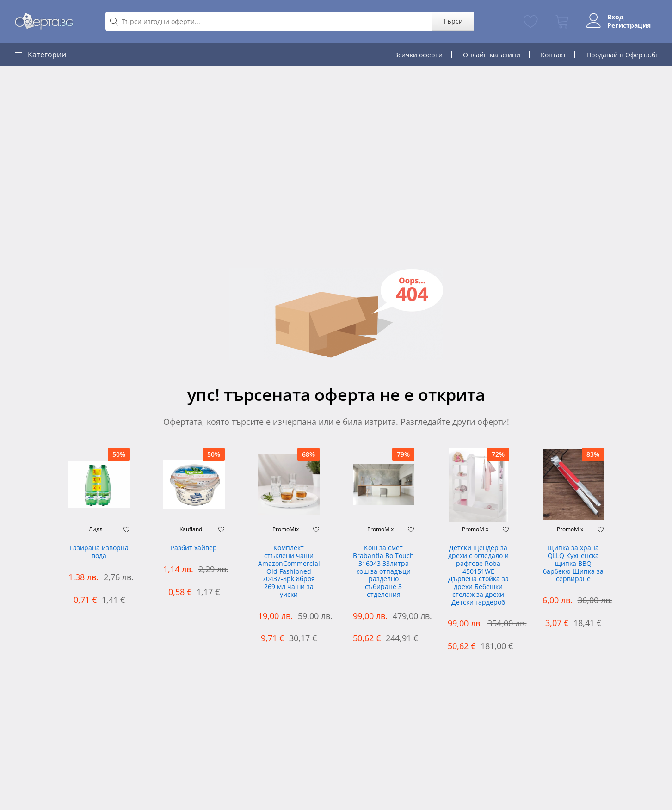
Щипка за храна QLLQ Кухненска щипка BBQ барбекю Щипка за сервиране (573, 564)
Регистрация (629, 25)
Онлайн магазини (492, 55)
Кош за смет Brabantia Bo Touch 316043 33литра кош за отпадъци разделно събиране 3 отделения (383, 571)
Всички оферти (418, 55)
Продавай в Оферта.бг (622, 55)
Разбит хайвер (194, 548)
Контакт (553, 55)
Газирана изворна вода (99, 552)
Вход (615, 17)
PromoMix (286, 529)
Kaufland (191, 529)
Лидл (96, 529)
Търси (453, 21)
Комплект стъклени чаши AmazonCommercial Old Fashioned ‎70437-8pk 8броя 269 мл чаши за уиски (289, 571)
